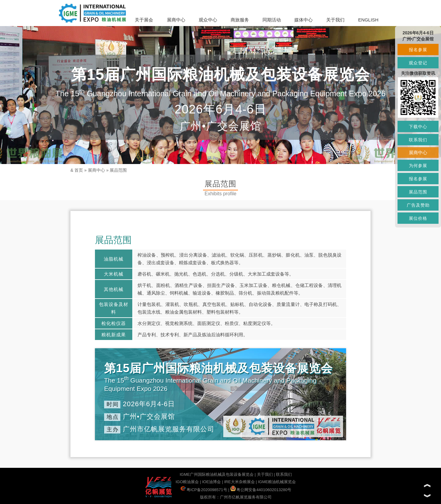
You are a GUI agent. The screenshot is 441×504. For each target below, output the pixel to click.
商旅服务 (240, 20)
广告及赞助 (418, 205)
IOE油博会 (211, 482)
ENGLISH (368, 20)
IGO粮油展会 (187, 482)
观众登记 (418, 63)
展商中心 (176, 20)
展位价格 (418, 218)
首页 (79, 170)
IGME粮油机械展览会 (277, 482)
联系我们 (284, 474)
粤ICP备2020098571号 (204, 490)
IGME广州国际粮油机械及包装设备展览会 (217, 474)
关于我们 (335, 20)
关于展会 (144, 20)
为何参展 (418, 166)
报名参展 (418, 50)
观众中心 (208, 20)
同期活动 (272, 20)
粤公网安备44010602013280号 (261, 490)
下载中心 (418, 127)
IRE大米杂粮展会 (239, 482)
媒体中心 (303, 20)
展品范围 (118, 170)
